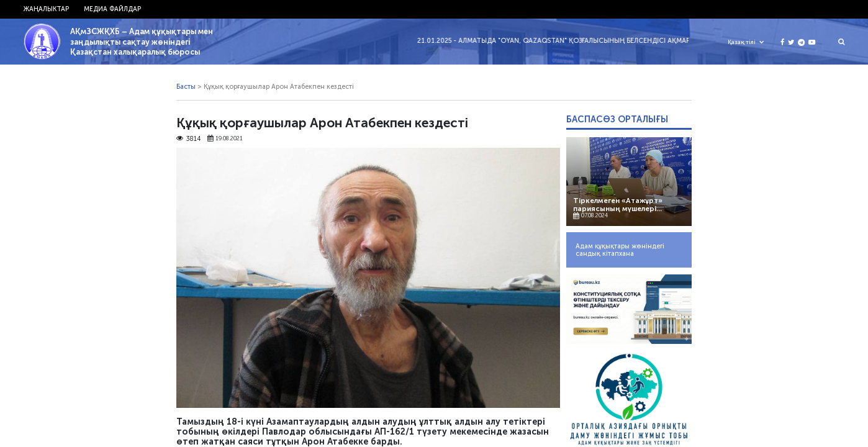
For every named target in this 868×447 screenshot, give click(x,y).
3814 (188, 139)
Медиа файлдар (112, 9)
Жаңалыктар (46, 9)
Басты (186, 87)
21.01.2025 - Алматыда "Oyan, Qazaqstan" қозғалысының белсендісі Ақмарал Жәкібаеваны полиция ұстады (622, 41)
